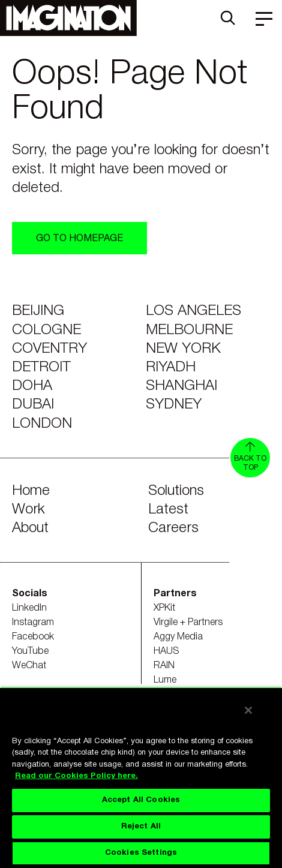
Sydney (174, 405)
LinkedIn (29, 608)
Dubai (33, 405)
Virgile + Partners (188, 623)
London (42, 424)
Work (28, 510)
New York (183, 349)
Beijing (38, 311)
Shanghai (181, 386)
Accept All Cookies (141, 800)
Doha (32, 386)
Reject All (141, 827)
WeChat (29, 666)
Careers (173, 528)
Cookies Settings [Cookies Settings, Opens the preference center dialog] (141, 853)
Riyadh (171, 368)
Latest (168, 510)
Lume (165, 680)
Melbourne (189, 331)
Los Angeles (193, 311)
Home (31, 491)
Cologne (46, 331)
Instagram (33, 623)
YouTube (30, 651)
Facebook (33, 637)
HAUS (166, 651)
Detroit (41, 368)
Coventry (49, 349)
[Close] (248, 710)
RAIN (164, 666)
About (30, 528)
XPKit (164, 608)
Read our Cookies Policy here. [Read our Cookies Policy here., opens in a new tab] (76, 776)
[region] (141, 777)
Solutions (176, 491)
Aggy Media (178, 637)
